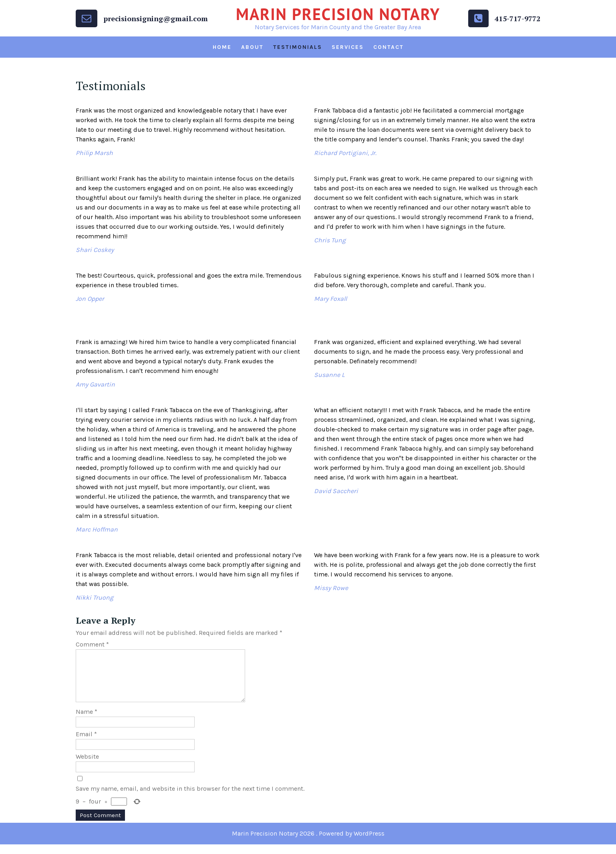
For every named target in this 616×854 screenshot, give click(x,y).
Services (348, 47)
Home (222, 47)
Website (87, 766)
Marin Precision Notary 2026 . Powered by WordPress (308, 843)
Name (87, 721)
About (252, 47)
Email (86, 744)
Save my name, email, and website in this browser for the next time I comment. (190, 798)
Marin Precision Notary (338, 14)
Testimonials (298, 47)
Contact (389, 47)
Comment (92, 644)
